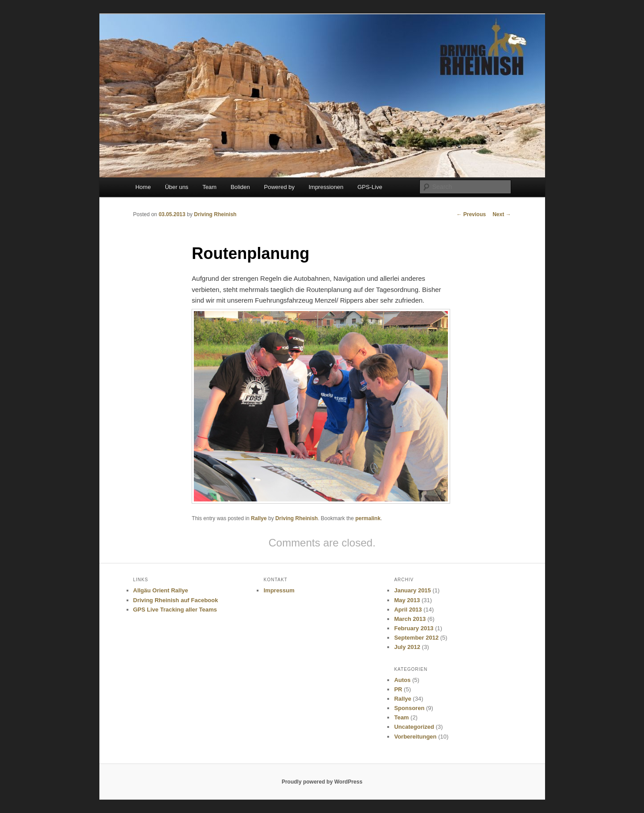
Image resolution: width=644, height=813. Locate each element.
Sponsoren (409, 708)
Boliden (240, 187)
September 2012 (416, 638)
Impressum (279, 590)
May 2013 (407, 600)
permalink (368, 518)
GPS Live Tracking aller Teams (175, 610)
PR (398, 689)
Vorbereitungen (415, 737)
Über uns (177, 187)
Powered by (279, 187)
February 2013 (414, 628)
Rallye (259, 518)
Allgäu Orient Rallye (161, 590)
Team (209, 187)
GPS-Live (370, 187)
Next (502, 214)
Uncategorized (414, 727)
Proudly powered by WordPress (322, 782)
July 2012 (407, 647)
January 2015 (412, 590)
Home (143, 187)
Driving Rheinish (215, 214)
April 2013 (408, 610)
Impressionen (326, 187)
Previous (471, 214)
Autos (402, 680)
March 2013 (410, 619)
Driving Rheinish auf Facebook (176, 600)
